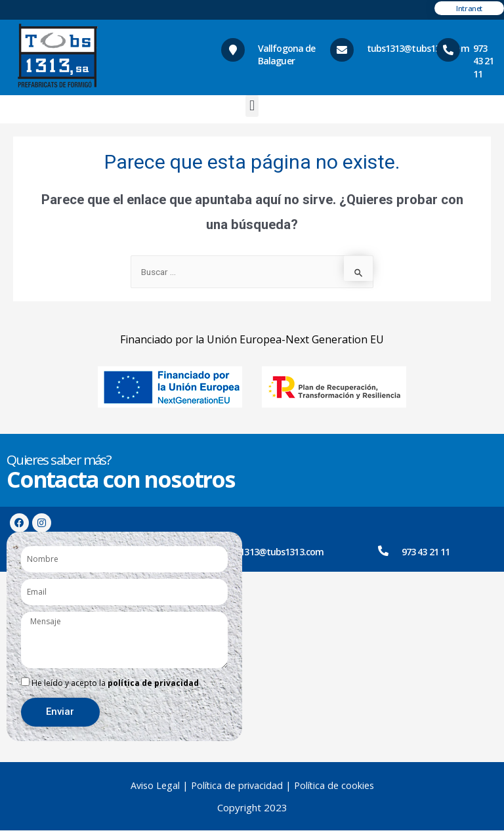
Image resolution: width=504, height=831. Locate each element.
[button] (252, 106)
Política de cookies (336, 786)
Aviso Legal (153, 786)
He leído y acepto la (115, 684)
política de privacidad (153, 684)
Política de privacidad (237, 786)
